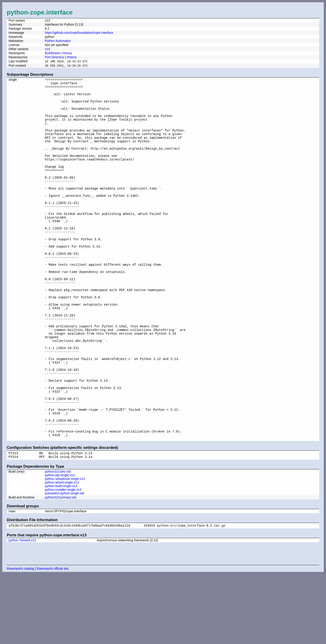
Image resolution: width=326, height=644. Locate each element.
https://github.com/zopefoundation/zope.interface (79, 33)
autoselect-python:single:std (65, 562)
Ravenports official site (53, 638)
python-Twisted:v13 (22, 610)
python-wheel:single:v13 (62, 552)
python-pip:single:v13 (60, 544)
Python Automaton (58, 41)
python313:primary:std (61, 566)
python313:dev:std (58, 541)
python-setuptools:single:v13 (65, 548)
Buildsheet (52, 53)
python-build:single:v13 (61, 555)
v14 (47, 49)
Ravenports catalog (20, 638)
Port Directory (55, 57)
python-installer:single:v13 (63, 559)
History (67, 53)
